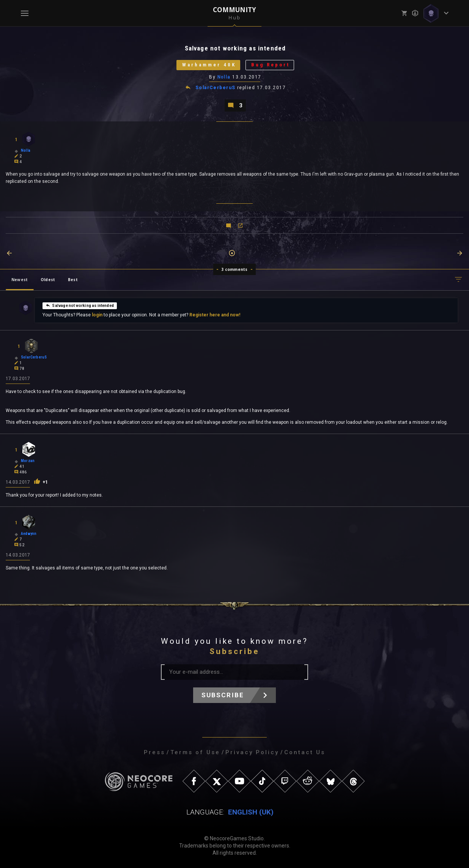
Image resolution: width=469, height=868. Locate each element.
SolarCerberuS (216, 88)
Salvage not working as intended (80, 305)
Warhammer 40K (209, 65)
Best (73, 280)
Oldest (48, 280)
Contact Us (305, 752)
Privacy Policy (252, 752)
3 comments (235, 269)
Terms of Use (195, 752)
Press (154, 752)
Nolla (224, 77)
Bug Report (271, 65)
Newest (20, 280)
